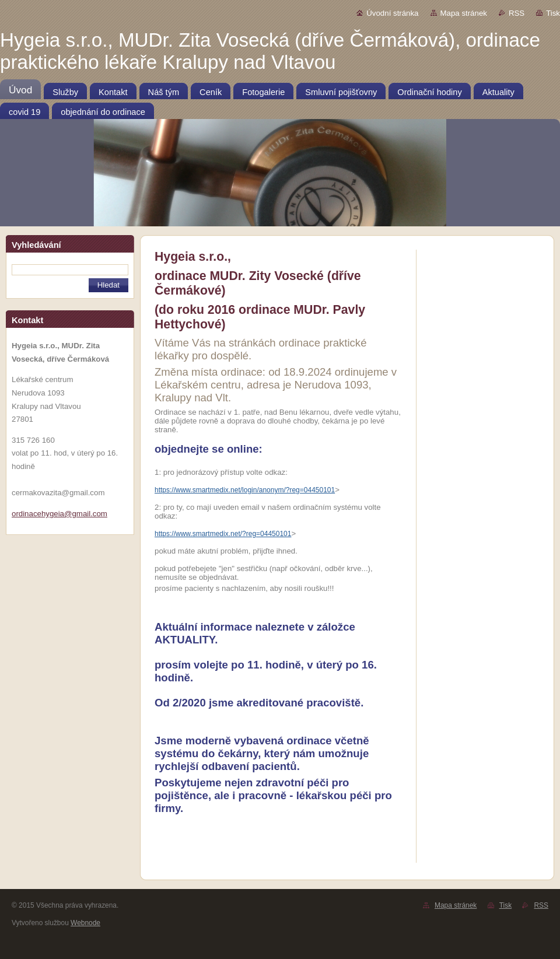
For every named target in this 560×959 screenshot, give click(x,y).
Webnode (85, 923)
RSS (517, 13)
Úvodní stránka (392, 13)
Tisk (553, 13)
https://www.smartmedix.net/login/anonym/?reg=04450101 (245, 490)
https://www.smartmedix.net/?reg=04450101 (223, 534)
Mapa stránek (464, 13)
